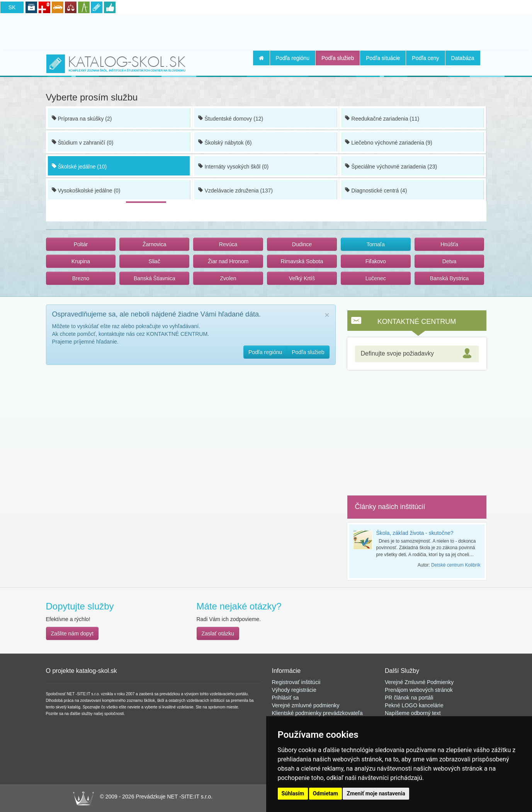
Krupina (81, 261)
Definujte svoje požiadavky (397, 353)
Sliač (155, 261)
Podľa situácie (383, 58)
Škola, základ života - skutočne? (415, 533)
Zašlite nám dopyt (72, 633)
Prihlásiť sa (286, 698)
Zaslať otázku (218, 633)
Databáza (463, 58)
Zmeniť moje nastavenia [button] (376, 793)
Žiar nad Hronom (228, 261)
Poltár (81, 244)
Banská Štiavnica (154, 278)
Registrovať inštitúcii (296, 682)
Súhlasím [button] (293, 793)
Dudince (302, 244)
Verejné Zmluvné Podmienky (419, 682)
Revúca (228, 244)
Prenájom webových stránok (419, 690)
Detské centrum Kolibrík (456, 565)
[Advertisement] (266, 31)
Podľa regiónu (293, 58)
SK (12, 7)
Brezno (81, 278)
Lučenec (376, 278)
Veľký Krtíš (302, 278)
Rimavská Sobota (302, 261)
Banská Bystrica (449, 278)
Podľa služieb (338, 58)
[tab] (417, 354)
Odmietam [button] (325, 793)
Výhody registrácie (294, 690)
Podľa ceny (425, 58)
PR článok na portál (408, 698)
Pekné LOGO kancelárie (414, 705)
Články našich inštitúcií (390, 507)
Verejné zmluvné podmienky (306, 705)
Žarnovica (154, 244)
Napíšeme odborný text (413, 713)
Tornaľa (376, 244)
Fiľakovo (376, 261)
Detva (450, 261)
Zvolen (228, 278)
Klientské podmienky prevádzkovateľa (317, 713)
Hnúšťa (449, 244)
